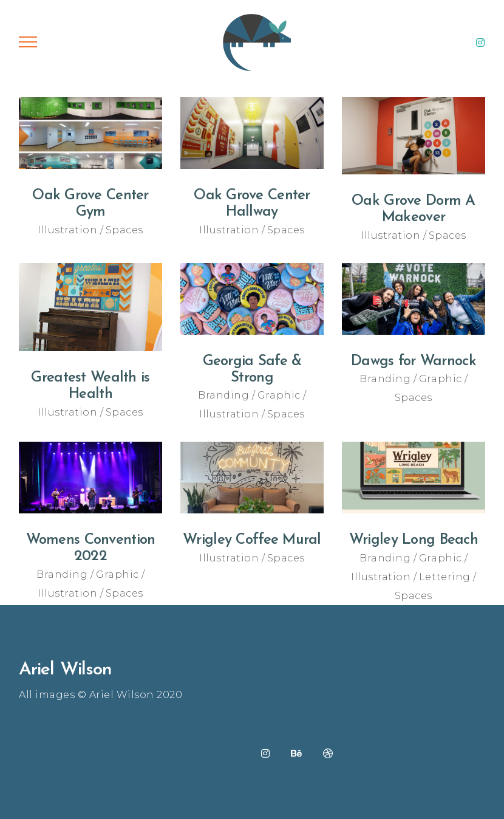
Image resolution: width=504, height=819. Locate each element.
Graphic (279, 395)
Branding (223, 395)
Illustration (67, 230)
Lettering (445, 577)
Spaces (124, 230)
